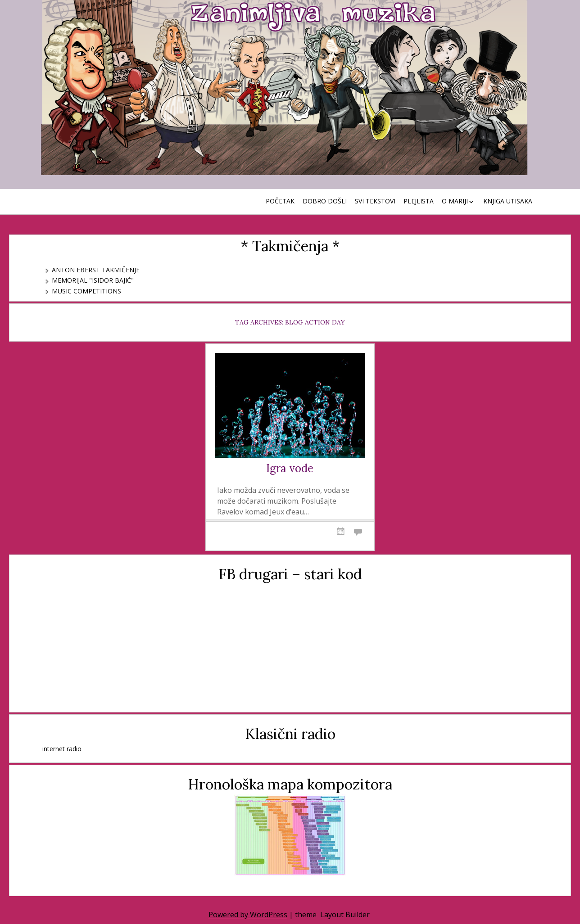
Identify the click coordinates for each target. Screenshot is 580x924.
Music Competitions (86, 291)
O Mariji (455, 201)
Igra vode (290, 469)
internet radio (62, 749)
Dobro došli (325, 201)
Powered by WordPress (248, 915)
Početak (280, 201)
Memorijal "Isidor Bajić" (93, 280)
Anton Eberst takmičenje (96, 270)
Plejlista (419, 201)
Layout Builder (345, 915)
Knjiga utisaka (508, 201)
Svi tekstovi (375, 201)
